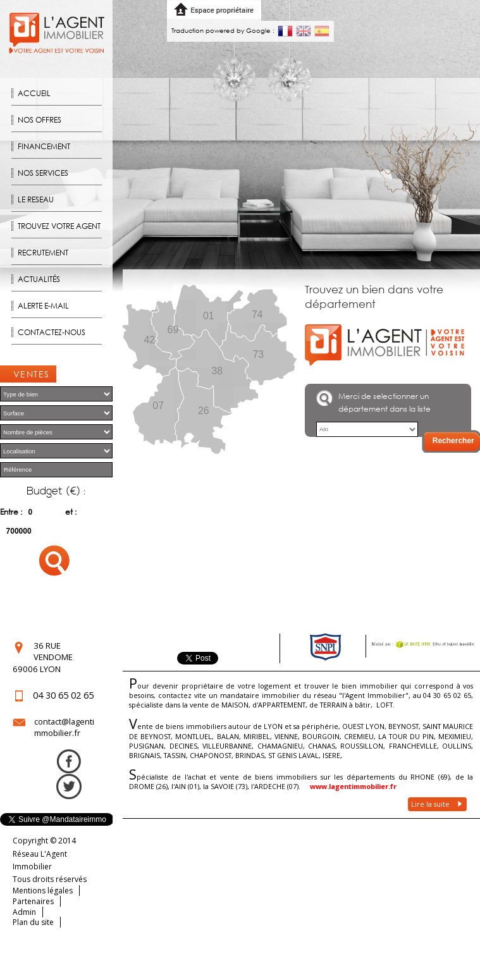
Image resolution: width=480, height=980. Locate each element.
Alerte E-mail (43, 306)
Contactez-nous (52, 332)
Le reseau (36, 199)
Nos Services (43, 173)
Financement (44, 146)
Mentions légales (43, 891)
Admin (24, 912)
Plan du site (33, 922)
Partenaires (33, 901)
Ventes (32, 374)
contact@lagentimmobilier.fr (64, 727)
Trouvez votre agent (59, 226)
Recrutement (43, 253)
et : (71, 512)
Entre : (11, 512)
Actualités (39, 279)
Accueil (34, 93)
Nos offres (40, 120)
